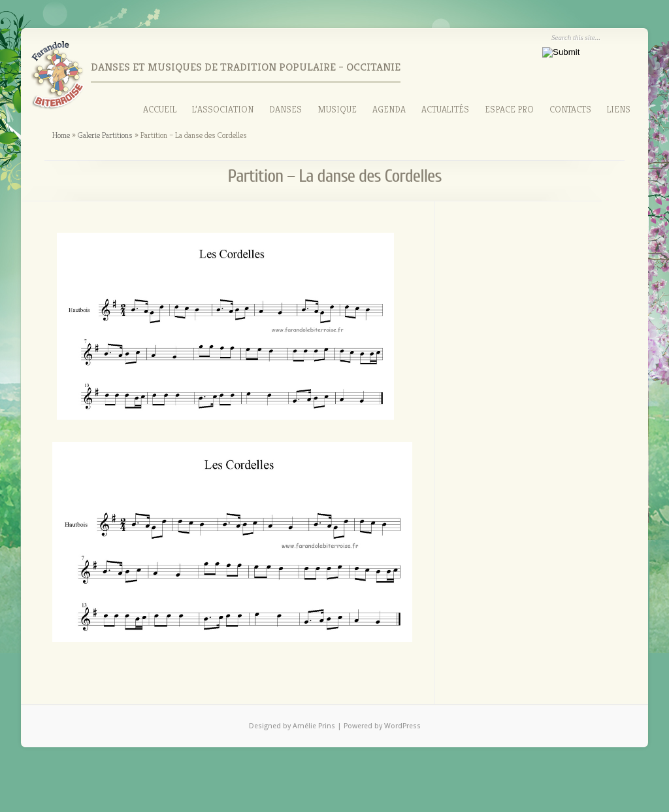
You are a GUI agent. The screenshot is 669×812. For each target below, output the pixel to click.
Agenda (389, 109)
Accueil (160, 109)
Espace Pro (509, 109)
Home (61, 135)
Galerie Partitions (105, 135)
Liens (619, 109)
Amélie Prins (315, 726)
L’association (223, 109)
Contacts (570, 109)
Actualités (445, 109)
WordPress (402, 726)
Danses (286, 109)
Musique (337, 109)
